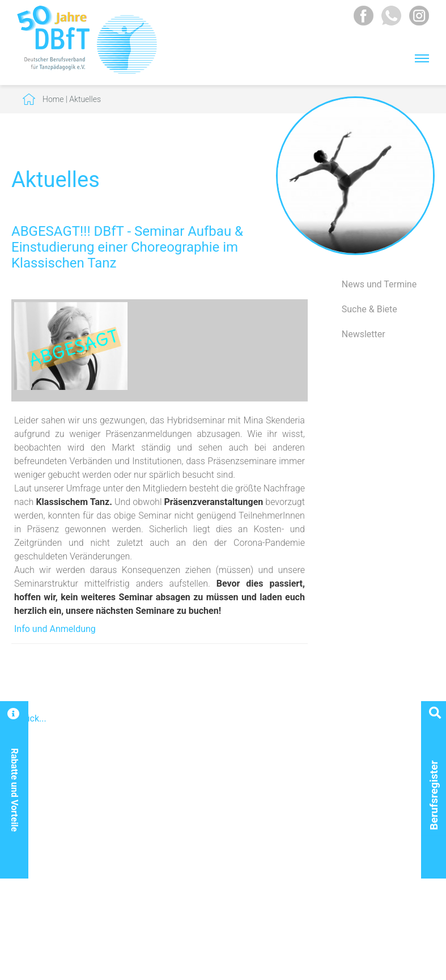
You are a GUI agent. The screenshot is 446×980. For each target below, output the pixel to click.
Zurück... (29, 718)
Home (53, 99)
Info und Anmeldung (55, 629)
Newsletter (364, 334)
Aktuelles (85, 99)
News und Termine (379, 284)
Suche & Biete (369, 309)
